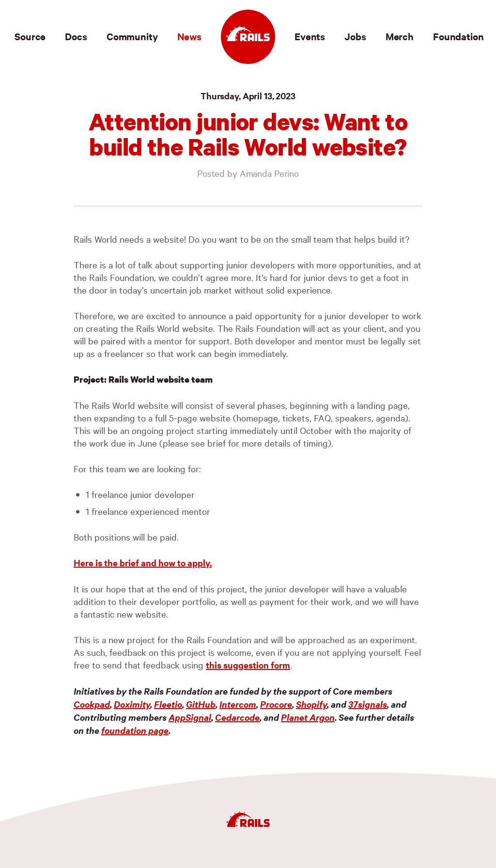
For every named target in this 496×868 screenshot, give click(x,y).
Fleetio (168, 704)
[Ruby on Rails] (248, 37)
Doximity (132, 704)
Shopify (311, 704)
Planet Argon (308, 717)
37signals (368, 704)
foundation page (135, 730)
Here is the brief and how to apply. (143, 563)
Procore (276, 704)
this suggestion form (248, 665)
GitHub (201, 704)
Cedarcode (237, 717)
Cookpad (92, 704)
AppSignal (190, 717)
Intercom (238, 704)
